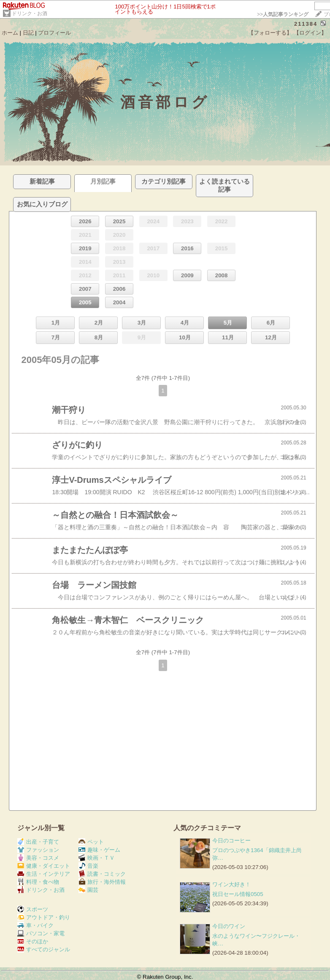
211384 (306, 24)
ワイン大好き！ (231, 884)
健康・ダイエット (44, 866)
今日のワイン (229, 926)
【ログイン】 (310, 33)
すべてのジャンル (44, 949)
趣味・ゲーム (99, 850)
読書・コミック (102, 874)
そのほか (33, 941)
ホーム (10, 33)
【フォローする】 (270, 33)
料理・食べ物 (38, 882)
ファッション (38, 850)
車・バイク (35, 925)
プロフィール (54, 33)
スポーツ (33, 909)
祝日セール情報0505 (238, 894)
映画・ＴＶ (97, 858)
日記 (28, 33)
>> (283, 14)
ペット (91, 842)
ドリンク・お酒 (30, 14)
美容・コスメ (38, 858)
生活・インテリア (44, 874)
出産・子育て (38, 842)
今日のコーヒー (231, 841)
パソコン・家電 (41, 933)
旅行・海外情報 (102, 882)
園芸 (88, 890)
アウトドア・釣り (44, 917)
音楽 (88, 866)
